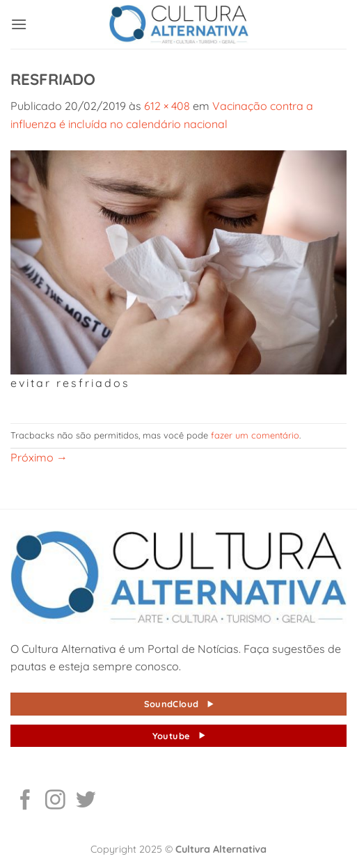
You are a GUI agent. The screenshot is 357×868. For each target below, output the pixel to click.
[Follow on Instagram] (55, 801)
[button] (19, 24)
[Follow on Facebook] (25, 801)
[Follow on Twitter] (86, 801)
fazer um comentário (255, 435)
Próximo (39, 457)
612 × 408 (167, 106)
